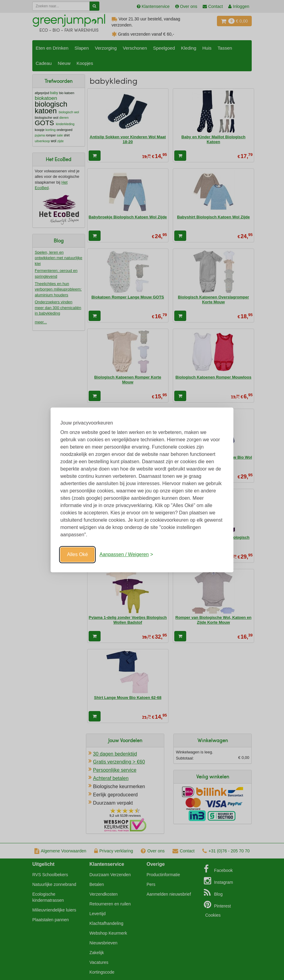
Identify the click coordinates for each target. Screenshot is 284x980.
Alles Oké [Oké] (77, 554)
